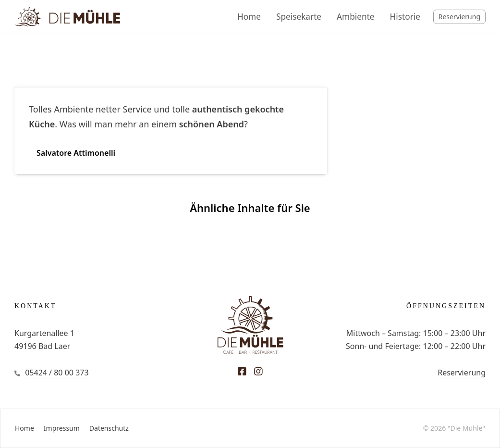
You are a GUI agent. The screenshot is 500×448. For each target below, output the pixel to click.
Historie (405, 17)
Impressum (62, 428)
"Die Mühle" (466, 428)
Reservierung (459, 17)
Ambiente (356, 17)
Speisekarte (299, 17)
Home (249, 17)
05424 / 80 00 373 (57, 373)
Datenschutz (109, 428)
